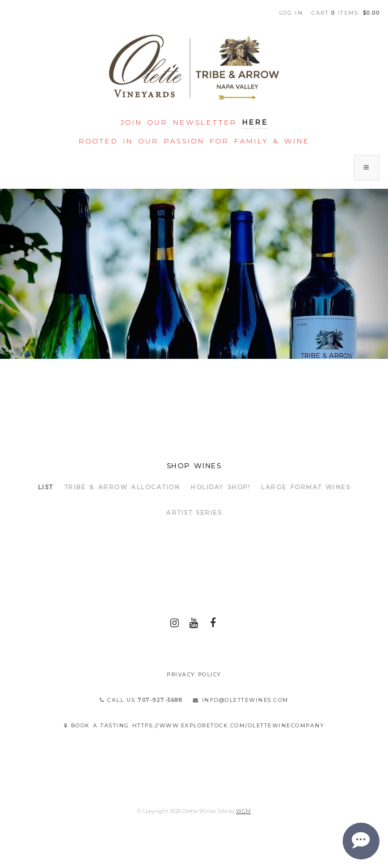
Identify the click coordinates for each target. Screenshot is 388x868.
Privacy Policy (194, 674)
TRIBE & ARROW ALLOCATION (122, 487)
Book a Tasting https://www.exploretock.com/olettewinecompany (194, 725)
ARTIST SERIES (194, 513)
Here (255, 122)
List (46, 487)
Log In (291, 13)
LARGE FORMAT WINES (305, 487)
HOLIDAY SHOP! (220, 487)
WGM (243, 811)
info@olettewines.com (241, 700)
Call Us (141, 700)
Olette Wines (194, 67)
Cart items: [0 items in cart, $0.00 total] (345, 13)
